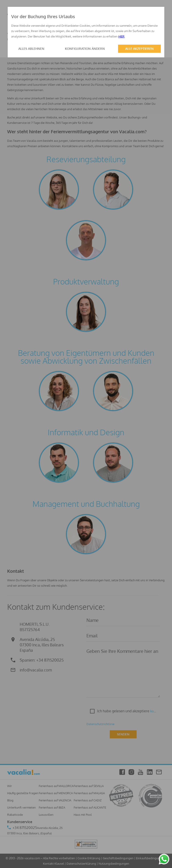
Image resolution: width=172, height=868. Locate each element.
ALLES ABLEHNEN (31, 49)
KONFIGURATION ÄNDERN (85, 49)
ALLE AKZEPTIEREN (139, 49)
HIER (121, 36)
